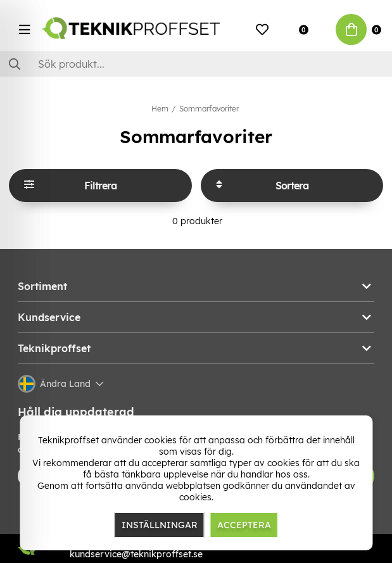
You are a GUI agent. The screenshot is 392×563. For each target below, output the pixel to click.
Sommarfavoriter (209, 109)
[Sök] (196, 64)
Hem (160, 109)
